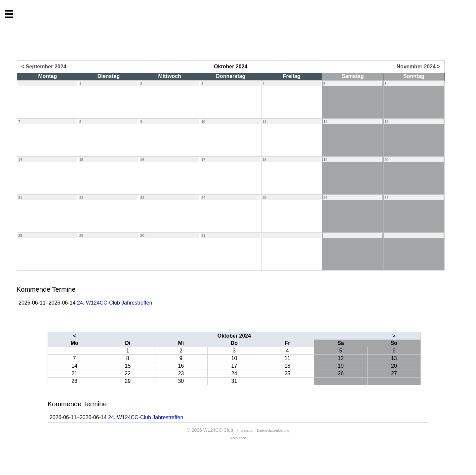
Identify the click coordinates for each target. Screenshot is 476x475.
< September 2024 (44, 67)
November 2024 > (418, 67)
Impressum (245, 431)
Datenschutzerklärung (273, 431)
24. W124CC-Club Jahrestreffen (115, 303)
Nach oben (238, 438)
